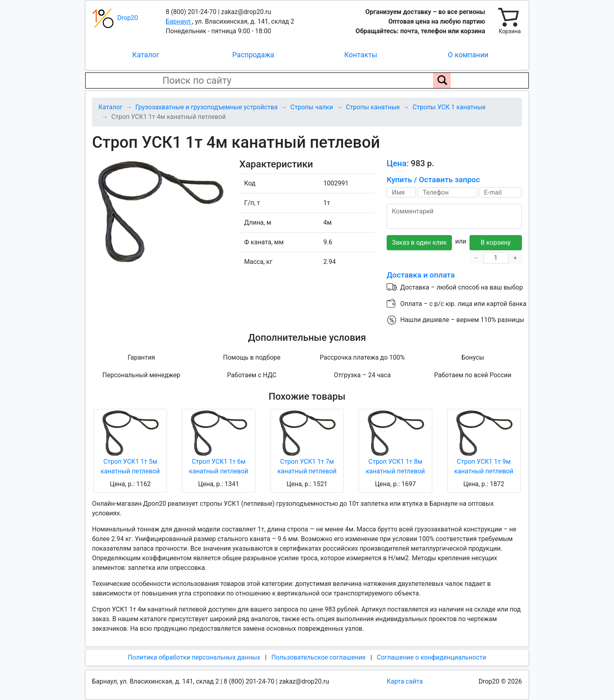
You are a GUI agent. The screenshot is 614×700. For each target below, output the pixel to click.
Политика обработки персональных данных (194, 657)
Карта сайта (405, 681)
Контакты (361, 55)
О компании (468, 55)
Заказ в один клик (419, 242)
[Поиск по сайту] (442, 80)
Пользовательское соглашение (319, 657)
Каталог (146, 55)
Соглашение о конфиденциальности (431, 657)
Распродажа (253, 55)
